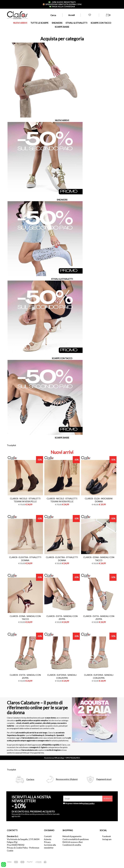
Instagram (107, 839)
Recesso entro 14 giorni (67, 779)
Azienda (48, 839)
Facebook (107, 836)
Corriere (30, 779)
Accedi (71, 15)
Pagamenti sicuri (104, 779)
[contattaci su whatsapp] (4, 864)
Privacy (47, 842)
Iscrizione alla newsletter (50, 846)
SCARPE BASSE (62, 27)
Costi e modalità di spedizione (76, 839)
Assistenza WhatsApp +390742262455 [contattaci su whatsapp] (62, 758)
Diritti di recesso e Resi (73, 842)
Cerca (53, 15)
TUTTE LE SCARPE (39, 23)
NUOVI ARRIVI (20, 23)
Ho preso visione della (80, 803)
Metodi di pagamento (72, 836)
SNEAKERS (57, 23)
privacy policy (89, 803)
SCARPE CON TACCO (101, 23)
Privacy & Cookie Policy (17, 848)
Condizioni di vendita (72, 845)
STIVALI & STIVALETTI (76, 23)
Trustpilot (11, 445)
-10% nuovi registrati (62, 2)
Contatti (48, 836)
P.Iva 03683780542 (16, 845)
